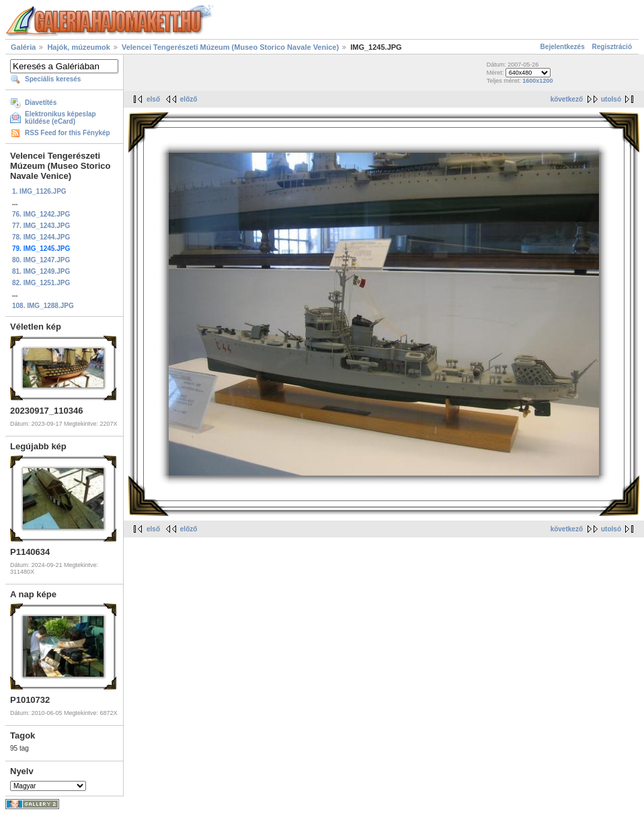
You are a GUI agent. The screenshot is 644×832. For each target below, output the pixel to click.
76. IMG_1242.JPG (41, 214)
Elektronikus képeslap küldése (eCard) (61, 118)
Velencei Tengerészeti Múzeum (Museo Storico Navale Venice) (230, 47)
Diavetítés (41, 103)
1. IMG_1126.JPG (39, 191)
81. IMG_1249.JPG (41, 271)
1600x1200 (537, 81)
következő (567, 99)
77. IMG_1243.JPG (41, 226)
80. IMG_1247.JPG (41, 260)
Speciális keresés (53, 79)
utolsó (611, 99)
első (153, 99)
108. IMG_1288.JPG (43, 306)
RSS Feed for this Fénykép (68, 133)
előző (189, 99)
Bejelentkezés (563, 47)
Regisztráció (612, 47)
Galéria (23, 47)
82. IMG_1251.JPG (41, 283)
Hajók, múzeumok (79, 47)
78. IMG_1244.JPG (41, 237)
